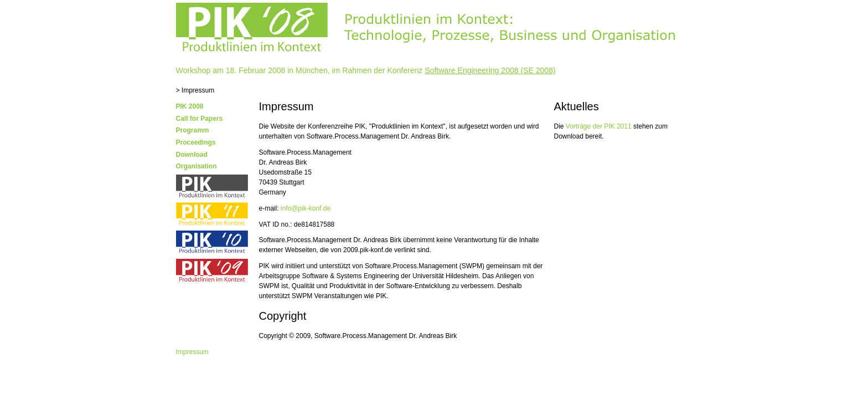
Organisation (197, 166)
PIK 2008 (190, 106)
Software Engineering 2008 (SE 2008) (490, 70)
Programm (193, 130)
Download (192, 155)
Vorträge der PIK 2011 (599, 126)
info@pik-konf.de (306, 208)
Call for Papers (200, 119)
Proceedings (196, 142)
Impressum (192, 352)
